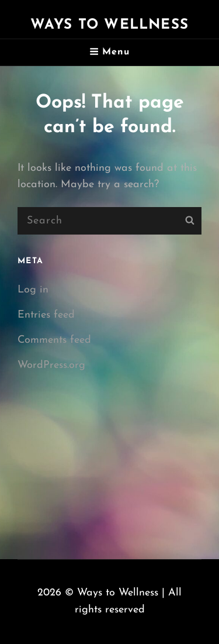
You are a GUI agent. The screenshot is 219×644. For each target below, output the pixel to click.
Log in (33, 290)
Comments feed (54, 340)
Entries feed (46, 315)
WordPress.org (51, 365)
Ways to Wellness (109, 25)
